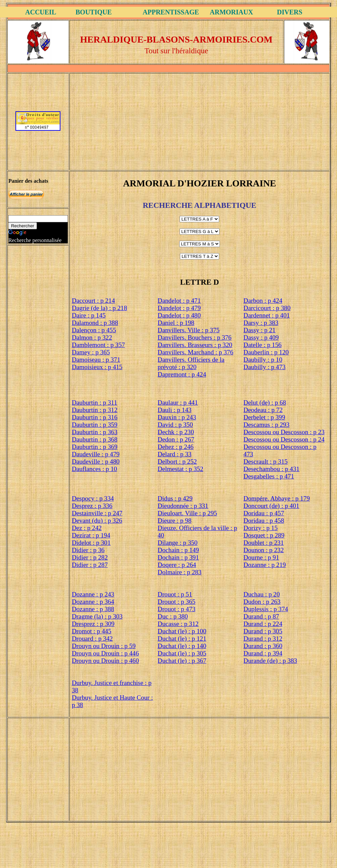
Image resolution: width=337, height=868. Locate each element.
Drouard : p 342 (92, 639)
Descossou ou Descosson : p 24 (284, 439)
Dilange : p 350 (178, 543)
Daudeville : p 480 (96, 461)
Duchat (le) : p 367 (182, 661)
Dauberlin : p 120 (266, 352)
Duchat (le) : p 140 (182, 646)
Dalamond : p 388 (95, 323)
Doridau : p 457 (264, 513)
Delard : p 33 (175, 454)
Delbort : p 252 (177, 461)
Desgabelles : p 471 (269, 476)
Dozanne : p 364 (93, 602)
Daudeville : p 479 (96, 454)
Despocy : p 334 (93, 498)
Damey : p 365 (91, 352)
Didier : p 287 (90, 565)
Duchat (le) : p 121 (182, 639)
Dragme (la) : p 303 (97, 616)
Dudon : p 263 (262, 602)
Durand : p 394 (263, 653)
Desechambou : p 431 (271, 469)
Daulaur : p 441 (178, 402)
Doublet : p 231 (263, 543)
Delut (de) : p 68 (265, 402)
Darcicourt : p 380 (267, 308)
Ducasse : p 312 (178, 624)
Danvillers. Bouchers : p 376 (195, 337)
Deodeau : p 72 (263, 410)
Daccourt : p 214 (93, 301)
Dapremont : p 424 (182, 374)
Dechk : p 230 (176, 432)
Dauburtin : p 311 (94, 402)
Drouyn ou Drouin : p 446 (105, 653)
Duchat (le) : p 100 (182, 631)
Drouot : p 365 (177, 602)
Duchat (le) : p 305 (182, 653)
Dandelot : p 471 (179, 301)
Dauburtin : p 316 (95, 417)
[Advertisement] (199, 121)
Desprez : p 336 (92, 506)
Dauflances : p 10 (94, 469)
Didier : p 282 (90, 557)
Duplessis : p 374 (266, 609)
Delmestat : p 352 (181, 469)
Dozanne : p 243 (93, 594)
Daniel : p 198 (176, 323)
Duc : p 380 (173, 616)
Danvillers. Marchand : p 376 (196, 352)
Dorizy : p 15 (260, 528)
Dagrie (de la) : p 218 (100, 308)
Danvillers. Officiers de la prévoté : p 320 (191, 363)
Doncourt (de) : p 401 (271, 506)
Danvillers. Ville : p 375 (189, 330)
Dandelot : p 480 (179, 315)
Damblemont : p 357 (98, 345)
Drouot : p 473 (177, 609)
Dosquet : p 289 (264, 535)
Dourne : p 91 (261, 557)
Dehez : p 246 (176, 447)
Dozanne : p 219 (264, 565)
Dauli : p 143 (175, 410)
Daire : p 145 (89, 315)
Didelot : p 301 (91, 543)
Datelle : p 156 (262, 345)
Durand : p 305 (263, 631)
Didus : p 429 (175, 498)
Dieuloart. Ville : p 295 (187, 513)
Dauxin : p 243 (177, 417)
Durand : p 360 (263, 646)
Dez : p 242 (87, 528)
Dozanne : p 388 (93, 609)
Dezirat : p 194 (91, 535)
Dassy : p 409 (261, 337)
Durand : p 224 (263, 624)
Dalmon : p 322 (92, 337)
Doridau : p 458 (264, 520)
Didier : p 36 (88, 550)
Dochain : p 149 (178, 550)
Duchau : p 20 (261, 594)
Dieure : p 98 (175, 520)
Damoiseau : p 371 (96, 360)
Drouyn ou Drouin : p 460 (105, 661)
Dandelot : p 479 (179, 308)
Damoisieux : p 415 (97, 367)
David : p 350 (175, 425)
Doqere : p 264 (177, 565)
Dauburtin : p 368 (95, 439)
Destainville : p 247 (97, 513)
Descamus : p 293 (266, 425)
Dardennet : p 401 (267, 315)
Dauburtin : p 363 (95, 432)
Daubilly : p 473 (264, 367)
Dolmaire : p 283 (180, 572)
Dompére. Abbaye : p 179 (277, 498)
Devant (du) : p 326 (97, 520)
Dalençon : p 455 (94, 330)
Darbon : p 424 (263, 301)
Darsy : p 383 (261, 323)
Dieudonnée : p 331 (183, 506)
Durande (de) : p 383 (270, 661)
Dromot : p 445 (92, 631)
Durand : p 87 (261, 616)
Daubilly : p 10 (263, 360)
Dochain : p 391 (178, 557)
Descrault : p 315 (266, 461)
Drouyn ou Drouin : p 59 (104, 646)
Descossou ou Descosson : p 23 (284, 432)
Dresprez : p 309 (93, 624)
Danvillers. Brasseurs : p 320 (195, 345)
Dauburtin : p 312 (95, 410)
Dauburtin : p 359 (95, 425)
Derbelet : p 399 (264, 417)
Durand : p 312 (263, 639)
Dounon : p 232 (263, 550)
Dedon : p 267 (176, 439)
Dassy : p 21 (259, 330)
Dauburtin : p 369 (95, 447)
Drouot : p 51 (175, 594)
